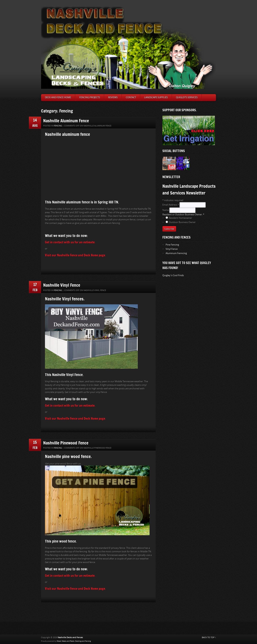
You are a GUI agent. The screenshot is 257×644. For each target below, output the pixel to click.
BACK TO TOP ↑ (209, 637)
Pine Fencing (172, 245)
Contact (131, 97)
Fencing (58, 126)
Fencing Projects (90, 97)
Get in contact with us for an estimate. (70, 242)
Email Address (171, 205)
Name (166, 210)
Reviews (113, 97)
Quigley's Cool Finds (173, 275)
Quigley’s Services (187, 97)
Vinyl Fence (172, 249)
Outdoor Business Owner (182, 222)
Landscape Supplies (156, 97)
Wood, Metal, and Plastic (66, 641)
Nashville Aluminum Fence (66, 121)
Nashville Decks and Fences (70, 637)
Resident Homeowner (180, 218)
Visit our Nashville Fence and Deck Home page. (75, 255)
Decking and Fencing (83, 641)
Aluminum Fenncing (176, 253)
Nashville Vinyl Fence (62, 285)
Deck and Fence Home (58, 97)
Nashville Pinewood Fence (66, 443)
